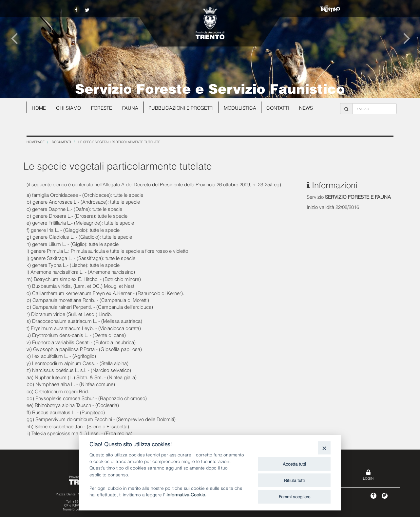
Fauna (132, 107)
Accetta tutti (294, 464)
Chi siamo (69, 107)
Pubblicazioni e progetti (183, 107)
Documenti (61, 142)
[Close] (324, 448)
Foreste (103, 107)
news (310, 107)
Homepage (36, 142)
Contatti (281, 107)
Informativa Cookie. (186, 494)
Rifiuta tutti (294, 480)
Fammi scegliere (295, 496)
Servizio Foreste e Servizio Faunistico (210, 88)
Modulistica (243, 107)
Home (39, 107)
